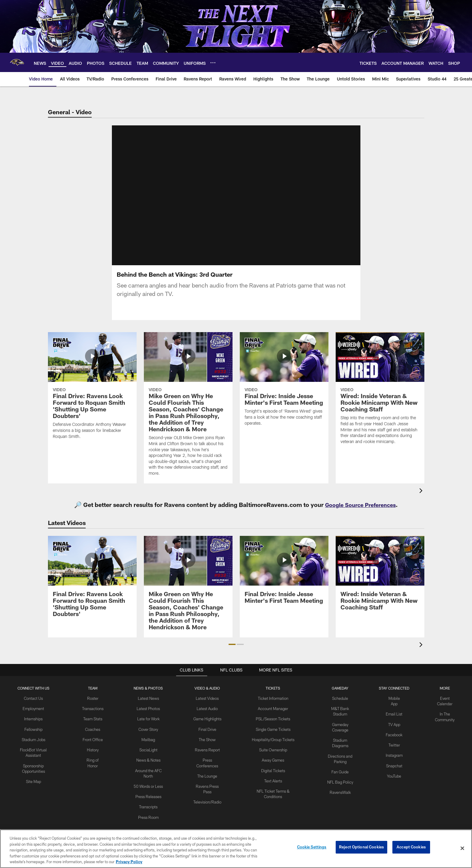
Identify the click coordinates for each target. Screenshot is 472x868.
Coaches (93, 735)
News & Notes (149, 765)
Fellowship (34, 735)
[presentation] (422, 499)
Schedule (340, 705)
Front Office (93, 745)
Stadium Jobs (34, 745)
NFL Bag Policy (340, 780)
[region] (236, 849)
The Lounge (207, 785)
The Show (207, 750)
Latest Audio (207, 715)
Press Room (149, 819)
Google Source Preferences (360, 512)
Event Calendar (444, 705)
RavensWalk (339, 790)
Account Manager (272, 715)
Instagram (393, 760)
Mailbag (149, 745)
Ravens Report (207, 760)
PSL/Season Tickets (272, 725)
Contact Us (34, 705)
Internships (34, 725)
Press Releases (149, 799)
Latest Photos (149, 715)
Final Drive (207, 740)
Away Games (272, 765)
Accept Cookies (411, 848)
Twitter (393, 750)
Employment (34, 715)
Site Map (34, 785)
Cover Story (149, 735)
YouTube (393, 779)
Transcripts (149, 809)
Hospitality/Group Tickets (272, 745)
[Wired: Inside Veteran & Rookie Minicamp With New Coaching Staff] (380, 399)
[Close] (462, 848)
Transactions (93, 715)
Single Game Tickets (272, 735)
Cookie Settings (312, 848)
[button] (232, 652)
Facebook (393, 740)
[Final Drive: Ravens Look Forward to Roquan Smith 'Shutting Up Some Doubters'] (92, 397)
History (93, 755)
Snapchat (393, 769)
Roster (93, 705)
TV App (393, 730)
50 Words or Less (149, 789)
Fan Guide (340, 770)
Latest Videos (207, 705)
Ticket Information (272, 705)
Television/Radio (207, 809)
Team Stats (93, 725)
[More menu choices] (213, 63)
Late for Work (149, 725)
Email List (393, 720)
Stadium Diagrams (340, 745)
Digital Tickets (272, 774)
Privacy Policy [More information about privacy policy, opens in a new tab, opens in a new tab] (129, 862)
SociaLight (149, 755)
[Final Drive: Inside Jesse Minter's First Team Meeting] (284, 390)
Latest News (149, 705)
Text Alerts (272, 784)
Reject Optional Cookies (361, 848)
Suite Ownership (272, 755)
